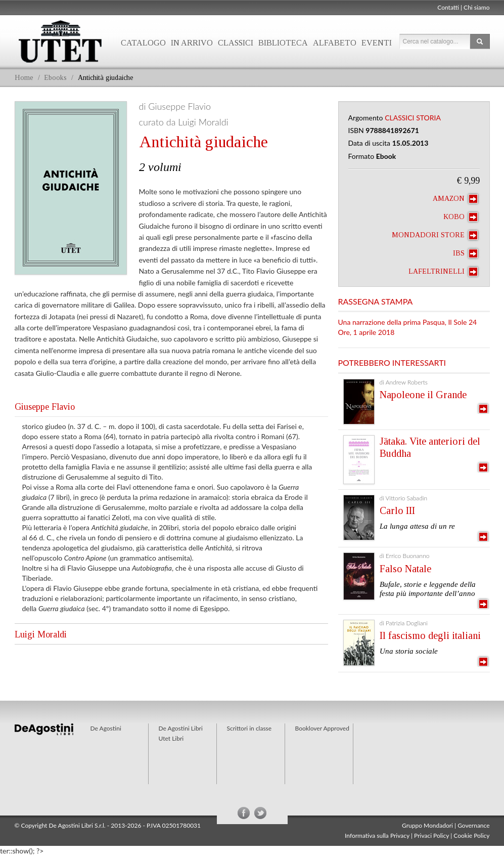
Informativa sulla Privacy (377, 836)
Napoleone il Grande (423, 395)
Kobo (461, 217)
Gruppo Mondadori (427, 825)
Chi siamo (476, 7)
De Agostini (106, 728)
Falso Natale (405, 569)
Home (24, 78)
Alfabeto (335, 43)
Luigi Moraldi (41, 634)
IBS (465, 253)
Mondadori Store (435, 235)
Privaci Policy (431, 836)
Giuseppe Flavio (45, 407)
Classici (236, 43)
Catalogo (143, 43)
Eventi (377, 43)
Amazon (455, 199)
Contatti (448, 7)
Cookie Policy (471, 836)
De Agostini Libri (181, 728)
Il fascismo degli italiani (430, 635)
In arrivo (192, 43)
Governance (473, 825)
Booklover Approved (322, 728)
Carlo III (397, 510)
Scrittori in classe (249, 728)
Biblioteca (283, 43)
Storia (428, 118)
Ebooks (55, 78)
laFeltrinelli (443, 272)
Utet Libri (60, 41)
